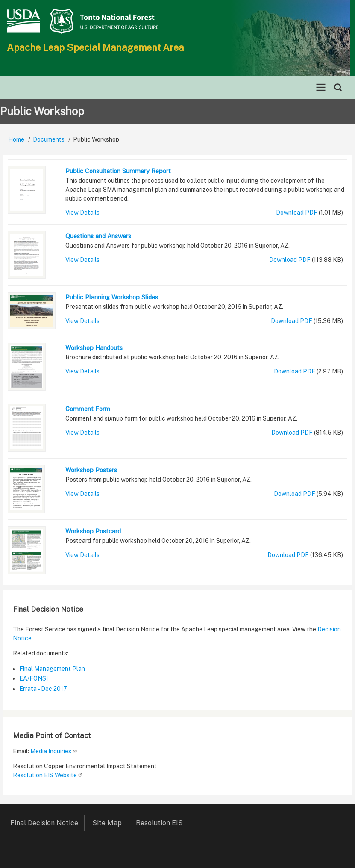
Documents (49, 139)
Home (16, 139)
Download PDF (297, 213)
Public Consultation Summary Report (118, 171)
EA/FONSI (34, 678)
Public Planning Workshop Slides (112, 297)
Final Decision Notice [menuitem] (44, 823)
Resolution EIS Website (48, 775)
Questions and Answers (98, 236)
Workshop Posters (91, 470)
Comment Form (88, 409)
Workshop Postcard (93, 531)
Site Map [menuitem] (107, 823)
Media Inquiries (54, 751)
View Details (82, 213)
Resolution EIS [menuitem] (162, 823)
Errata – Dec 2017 (43, 689)
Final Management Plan (52, 669)
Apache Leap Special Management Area (95, 47)
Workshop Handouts (94, 348)
